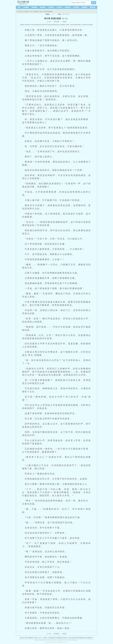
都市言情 (43, 7)
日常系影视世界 (59, 638)
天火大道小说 (20, 12)
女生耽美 (76, 7)
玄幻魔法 (26, 7)
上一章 (49, 22)
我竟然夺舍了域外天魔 (30, 25)
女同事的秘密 (51, 638)
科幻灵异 (59, 7)
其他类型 (84, 7)
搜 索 (94, 3)
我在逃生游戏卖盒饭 (52, 25)
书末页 (64, 22)
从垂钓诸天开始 (85, 25)
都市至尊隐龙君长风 (81, 638)
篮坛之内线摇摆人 (62, 25)
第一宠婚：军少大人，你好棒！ (40, 638)
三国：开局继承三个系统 (36, 12)
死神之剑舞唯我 (29, 638)
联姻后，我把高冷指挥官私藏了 (74, 25)
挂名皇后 (65, 638)
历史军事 (51, 7)
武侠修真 (34, 7)
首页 (19, 7)
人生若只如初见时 (72, 638)
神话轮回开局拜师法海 (41, 25)
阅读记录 (93, 7)
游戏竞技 (68, 7)
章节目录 (57, 22)
